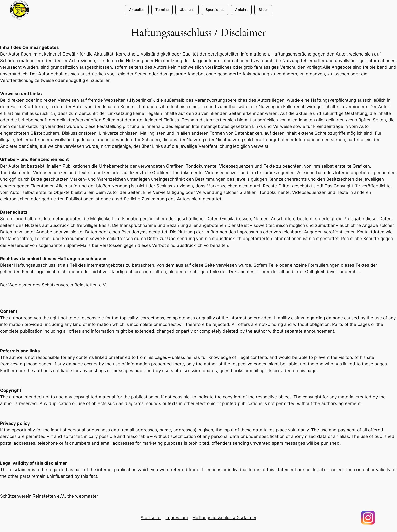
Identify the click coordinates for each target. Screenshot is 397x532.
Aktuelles (137, 10)
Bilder (263, 10)
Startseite (151, 518)
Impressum (177, 518)
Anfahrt (241, 10)
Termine (162, 10)
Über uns (187, 10)
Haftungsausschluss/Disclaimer (225, 518)
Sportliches (215, 10)
